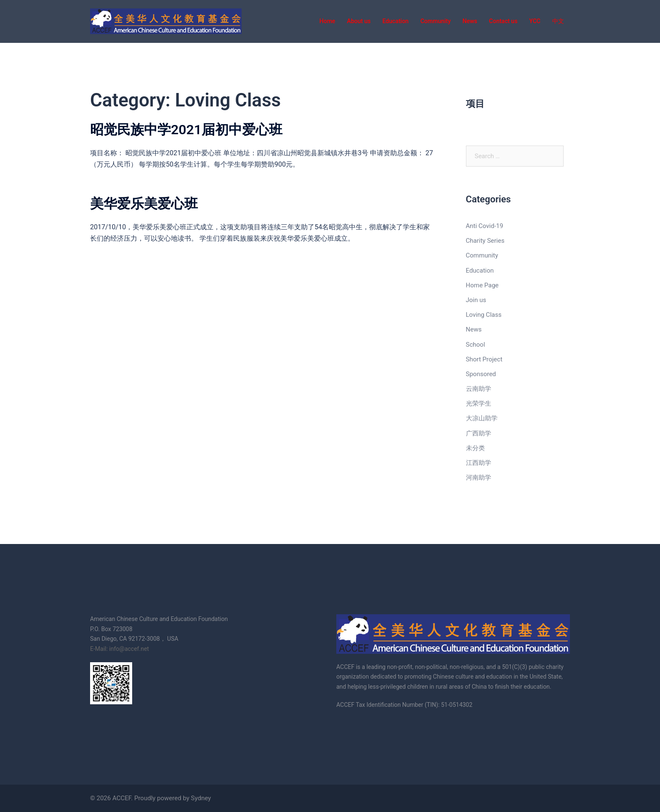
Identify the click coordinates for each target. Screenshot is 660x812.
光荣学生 (479, 403)
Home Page (482, 285)
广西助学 (479, 433)
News (474, 329)
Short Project (484, 359)
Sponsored (481, 374)
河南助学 (479, 478)
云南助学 (479, 389)
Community (482, 255)
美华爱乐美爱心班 (144, 204)
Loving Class (484, 315)
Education (480, 271)
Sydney (201, 798)
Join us (476, 300)
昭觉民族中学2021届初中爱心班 (186, 130)
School (476, 345)
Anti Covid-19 (485, 226)
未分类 (475, 448)
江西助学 (479, 463)
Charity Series (485, 241)
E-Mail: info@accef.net (120, 649)
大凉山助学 (482, 418)
